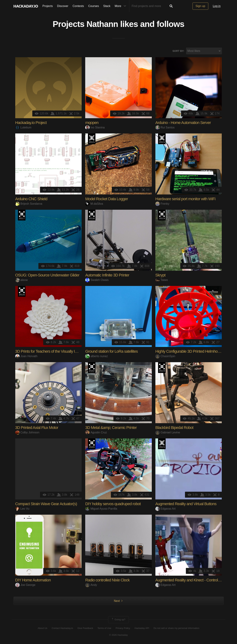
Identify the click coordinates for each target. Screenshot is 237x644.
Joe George (25, 585)
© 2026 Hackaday (119, 635)
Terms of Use (104, 628)
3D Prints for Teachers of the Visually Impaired (52, 352)
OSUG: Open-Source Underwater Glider (47, 275)
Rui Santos (165, 128)
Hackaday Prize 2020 (92, 444)
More (121, 6)
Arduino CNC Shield (31, 199)
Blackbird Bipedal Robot (174, 428)
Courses (94, 6)
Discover (63, 6)
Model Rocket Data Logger (107, 199)
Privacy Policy (123, 628)
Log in (217, 6)
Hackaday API (142, 628)
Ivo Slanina (95, 128)
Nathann (102, 24)
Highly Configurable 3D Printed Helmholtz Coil (192, 352)
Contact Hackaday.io (62, 628)
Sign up (200, 6)
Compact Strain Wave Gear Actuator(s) (46, 504)
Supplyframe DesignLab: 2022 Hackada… (92, 368)
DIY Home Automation (33, 580)
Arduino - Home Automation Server (183, 123)
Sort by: (178, 51)
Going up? (118, 620)
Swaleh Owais (97, 280)
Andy (91, 585)
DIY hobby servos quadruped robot (113, 504)
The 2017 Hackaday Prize (22, 215)
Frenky (162, 204)
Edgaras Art (166, 509)
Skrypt (160, 275)
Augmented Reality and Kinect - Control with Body (195, 580)
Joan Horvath (26, 356)
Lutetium (23, 128)
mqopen (92, 123)
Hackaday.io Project (31, 123)
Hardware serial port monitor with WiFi (185, 199)
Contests (78, 6)
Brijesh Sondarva (29, 204)
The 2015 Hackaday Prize (92, 139)
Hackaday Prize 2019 (162, 215)
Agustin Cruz (96, 433)
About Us (42, 628)
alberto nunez (97, 356)
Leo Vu (22, 509)
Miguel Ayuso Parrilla (101, 509)
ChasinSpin (165, 356)
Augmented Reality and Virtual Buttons (186, 504)
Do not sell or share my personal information (176, 628)
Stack (107, 6)
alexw (22, 280)
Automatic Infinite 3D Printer (107, 275)
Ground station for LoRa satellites (112, 352)
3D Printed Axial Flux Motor (37, 428)
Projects (48, 6)
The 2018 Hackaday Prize (92, 215)
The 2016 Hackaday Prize (22, 292)
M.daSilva (94, 204)
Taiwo (162, 280)
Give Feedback (85, 628)
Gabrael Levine (168, 433)
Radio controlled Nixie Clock (107, 580)
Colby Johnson (27, 433)
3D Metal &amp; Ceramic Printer (111, 428)
